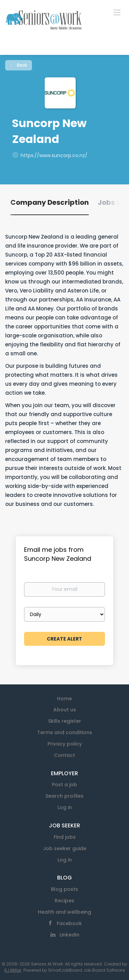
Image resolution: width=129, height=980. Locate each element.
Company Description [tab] (50, 202)
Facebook (69, 923)
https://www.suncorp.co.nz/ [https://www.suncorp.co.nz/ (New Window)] (54, 155)
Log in (65, 807)
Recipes (64, 901)
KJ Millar (13, 970)
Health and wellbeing (64, 912)
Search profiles (64, 796)
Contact (64, 755)
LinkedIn (69, 935)
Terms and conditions (65, 732)
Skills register (65, 721)
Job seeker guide (65, 848)
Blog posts (64, 889)
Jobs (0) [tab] (113, 202)
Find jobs (65, 837)
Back (21, 65)
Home (64, 699)
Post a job (64, 785)
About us (65, 710)
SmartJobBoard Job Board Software (87, 970)
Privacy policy (65, 744)
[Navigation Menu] (117, 12)
